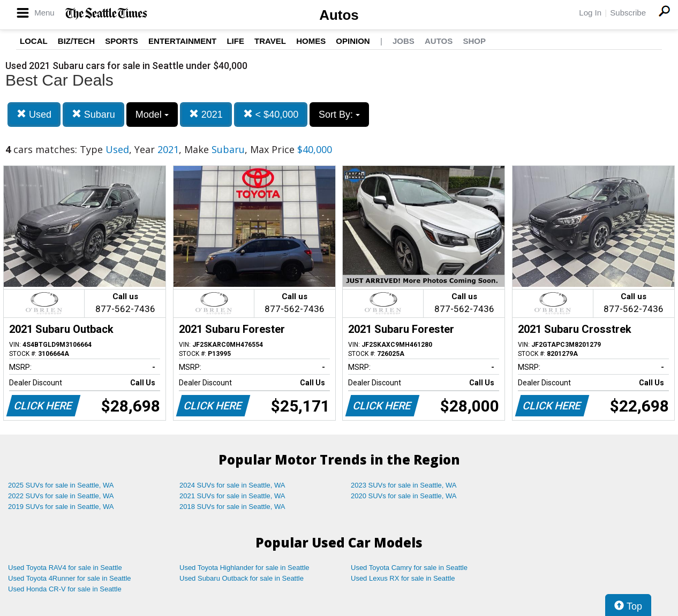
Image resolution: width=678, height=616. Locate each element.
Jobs (404, 41)
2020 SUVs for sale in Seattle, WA (404, 496)
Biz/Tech (76, 41)
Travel (270, 41)
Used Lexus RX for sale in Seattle (403, 578)
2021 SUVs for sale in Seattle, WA (232, 496)
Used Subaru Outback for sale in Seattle (242, 578)
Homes (311, 41)
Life (235, 41)
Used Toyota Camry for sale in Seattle (409, 568)
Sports (122, 41)
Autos (339, 15)
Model (152, 115)
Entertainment (182, 41)
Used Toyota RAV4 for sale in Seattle (65, 568)
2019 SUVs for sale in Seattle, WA (61, 507)
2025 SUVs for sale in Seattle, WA (61, 485)
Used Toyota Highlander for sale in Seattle (244, 568)
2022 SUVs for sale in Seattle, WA (61, 496)
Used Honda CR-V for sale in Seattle (65, 589)
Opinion (353, 41)
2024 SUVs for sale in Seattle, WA (232, 485)
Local (34, 41)
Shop (474, 41)
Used (34, 114)
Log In (590, 13)
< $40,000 (271, 114)
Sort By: (339, 115)
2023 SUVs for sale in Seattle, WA (404, 485)
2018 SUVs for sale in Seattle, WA (232, 507)
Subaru (93, 114)
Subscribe (628, 13)
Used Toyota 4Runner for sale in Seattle (70, 578)
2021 (206, 114)
